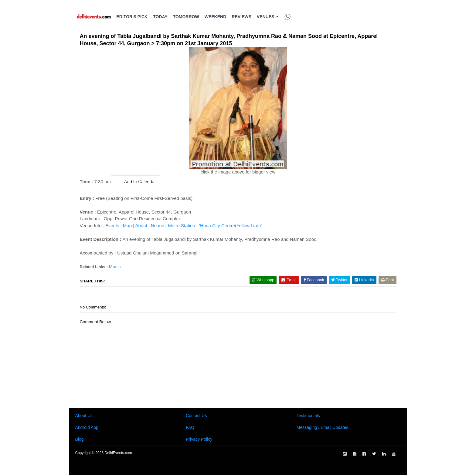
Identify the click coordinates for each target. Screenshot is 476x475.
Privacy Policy (199, 439)
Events (112, 226)
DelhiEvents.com (118, 453)
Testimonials (308, 416)
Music (115, 266)
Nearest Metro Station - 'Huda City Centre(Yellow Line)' (206, 226)
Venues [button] (268, 17)
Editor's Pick (132, 17)
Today (160, 17)
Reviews (241, 17)
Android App (87, 427)
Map (127, 226)
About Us (84, 416)
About (141, 226)
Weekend (216, 17)
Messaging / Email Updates (322, 427)
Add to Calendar (135, 182)
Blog (80, 439)
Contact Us (196, 416)
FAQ (190, 427)
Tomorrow (186, 17)
